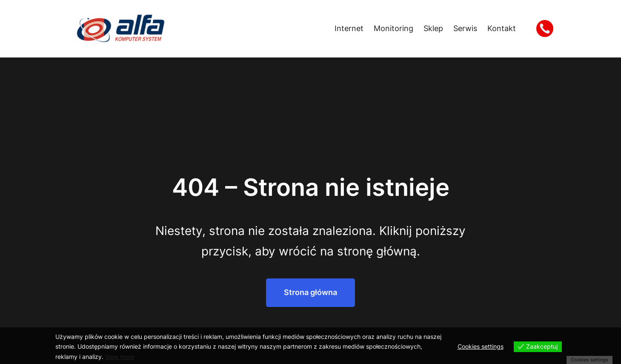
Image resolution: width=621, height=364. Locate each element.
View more (120, 357)
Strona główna (310, 292)
